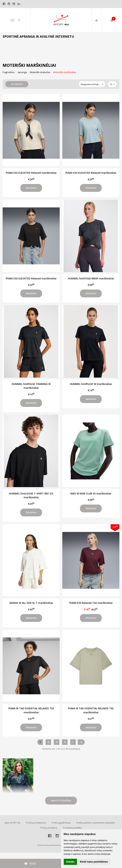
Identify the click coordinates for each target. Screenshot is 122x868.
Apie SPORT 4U (12, 823)
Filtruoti (17, 84)
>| (81, 742)
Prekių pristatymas (36, 823)
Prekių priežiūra (49, 828)
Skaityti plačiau (61, 801)
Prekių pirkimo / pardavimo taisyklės (96, 823)
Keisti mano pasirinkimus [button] (94, 862)
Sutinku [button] (70, 862)
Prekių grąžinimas (61, 823)
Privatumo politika (72, 828)
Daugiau (31, 188)
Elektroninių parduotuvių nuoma (53, 845)
